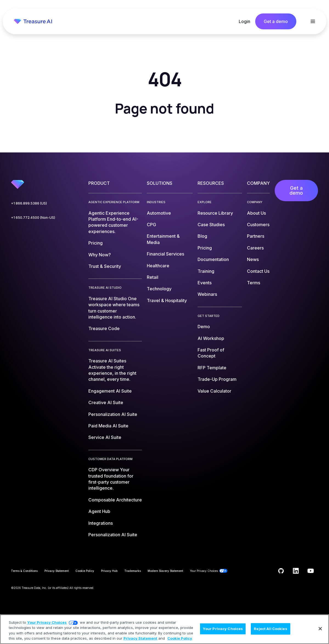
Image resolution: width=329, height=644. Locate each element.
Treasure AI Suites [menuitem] (112, 370)
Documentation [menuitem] (213, 259)
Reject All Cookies (270, 629)
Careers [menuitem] (255, 248)
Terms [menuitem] (254, 283)
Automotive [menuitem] (159, 213)
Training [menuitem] (206, 271)
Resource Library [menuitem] (215, 213)
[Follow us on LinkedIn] (296, 571)
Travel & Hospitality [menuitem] (167, 300)
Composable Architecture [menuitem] (115, 500)
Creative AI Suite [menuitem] (106, 402)
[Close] (320, 629)
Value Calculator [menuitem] (214, 391)
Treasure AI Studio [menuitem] (114, 308)
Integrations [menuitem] (101, 523)
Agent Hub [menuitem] (99, 511)
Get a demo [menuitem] (296, 190)
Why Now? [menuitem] (100, 255)
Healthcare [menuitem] (158, 266)
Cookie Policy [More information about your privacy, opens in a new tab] (180, 638)
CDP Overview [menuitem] (111, 479)
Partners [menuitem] (256, 236)
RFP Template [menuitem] (212, 368)
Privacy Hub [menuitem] (109, 571)
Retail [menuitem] (153, 277)
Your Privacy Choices (47, 622)
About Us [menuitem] (256, 213)
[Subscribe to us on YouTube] (311, 571)
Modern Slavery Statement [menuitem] (165, 571)
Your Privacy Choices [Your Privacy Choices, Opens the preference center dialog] (223, 629)
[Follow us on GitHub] (281, 571)
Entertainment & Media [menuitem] (163, 239)
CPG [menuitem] (151, 225)
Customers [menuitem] (258, 225)
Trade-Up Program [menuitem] (217, 379)
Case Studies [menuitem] (211, 225)
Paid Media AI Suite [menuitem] (108, 426)
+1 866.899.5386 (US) (29, 203)
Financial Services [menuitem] (165, 254)
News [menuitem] (253, 259)
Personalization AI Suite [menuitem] (113, 414)
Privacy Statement (140, 638)
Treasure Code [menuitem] (104, 328)
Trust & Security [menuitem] (105, 266)
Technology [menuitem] (159, 289)
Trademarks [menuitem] (133, 571)
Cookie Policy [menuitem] (85, 571)
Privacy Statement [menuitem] (57, 571)
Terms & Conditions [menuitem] (24, 571)
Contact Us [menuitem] (258, 271)
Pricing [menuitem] (95, 243)
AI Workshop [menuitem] (211, 338)
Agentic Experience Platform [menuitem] (113, 222)
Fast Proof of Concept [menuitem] (211, 353)
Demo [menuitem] (204, 327)
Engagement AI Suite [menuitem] (110, 391)
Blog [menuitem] (202, 236)
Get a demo (276, 21)
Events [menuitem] (205, 283)
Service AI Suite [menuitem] (105, 437)
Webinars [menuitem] (207, 294)
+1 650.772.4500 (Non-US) (33, 218)
